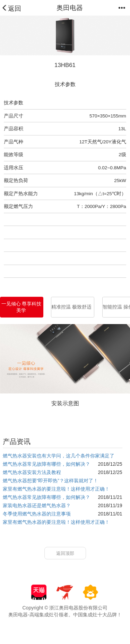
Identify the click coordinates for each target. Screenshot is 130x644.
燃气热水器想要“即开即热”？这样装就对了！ (50, 481)
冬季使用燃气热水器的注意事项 (37, 514)
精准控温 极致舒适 (71, 307)
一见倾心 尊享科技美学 (21, 307)
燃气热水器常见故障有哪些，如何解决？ (46, 464)
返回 (11, 8)
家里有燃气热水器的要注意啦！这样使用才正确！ (56, 489)
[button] (123, 10)
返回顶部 (65, 553)
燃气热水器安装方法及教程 (32, 472)
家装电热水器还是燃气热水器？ (37, 505)
